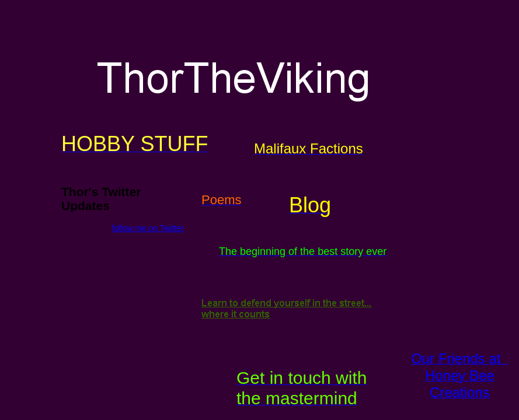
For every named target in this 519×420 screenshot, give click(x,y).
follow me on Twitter (148, 228)
